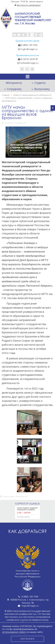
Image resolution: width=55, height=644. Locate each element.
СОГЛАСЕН (28, 639)
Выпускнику (42, 89)
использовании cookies (14, 632)
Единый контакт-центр (27, 41)
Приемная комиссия (27, 55)
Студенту (40, 83)
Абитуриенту (14, 83)
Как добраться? (28, 531)
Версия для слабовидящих (29, 5)
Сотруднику (14, 89)
